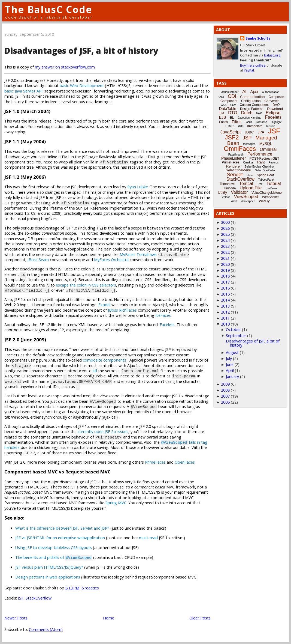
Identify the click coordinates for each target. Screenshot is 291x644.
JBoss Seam (38, 260)
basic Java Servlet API (23, 91)
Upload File (251, 188)
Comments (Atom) (46, 629)
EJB (223, 117)
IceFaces (163, 315)
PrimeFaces (155, 462)
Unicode (230, 188)
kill (95, 371)
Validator (239, 192)
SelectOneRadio (265, 170)
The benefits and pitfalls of (54, 557)
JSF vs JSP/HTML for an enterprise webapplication (60, 538)
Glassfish (261, 122)
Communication (252, 97)
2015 (225, 294)
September (236, 336)
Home (109, 618)
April (230, 370)
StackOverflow (39, 598)
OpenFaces (185, 462)
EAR (259, 113)
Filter (236, 122)
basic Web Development (82, 86)
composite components (104, 360)
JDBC (249, 132)
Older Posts (200, 618)
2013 (225, 306)
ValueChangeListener (267, 193)
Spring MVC (116, 503)
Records (274, 163)
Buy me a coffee (253, 65)
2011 (225, 318)
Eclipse (273, 113)
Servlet (235, 175)
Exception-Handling (249, 118)
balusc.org (272, 55)
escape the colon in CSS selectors (86, 285)
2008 (225, 390)
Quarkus (248, 163)
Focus (248, 122)
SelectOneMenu (238, 170)
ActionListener (230, 92)
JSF (21, 598)
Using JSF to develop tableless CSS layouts (54, 548)
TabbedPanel (266, 180)
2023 (225, 246)
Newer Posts (16, 618)
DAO (276, 105)
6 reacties (90, 588)
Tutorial (274, 184)
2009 (225, 384)
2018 (225, 276)
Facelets (167, 325)
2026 (225, 228)
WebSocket (270, 197)
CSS (224, 105)
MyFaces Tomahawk (138, 254)
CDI (232, 96)
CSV (233, 105)
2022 (225, 252)
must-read (148, 538)
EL (232, 118)
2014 (225, 300)
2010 (225, 324)
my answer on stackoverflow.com (65, 67)
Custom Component (254, 105)
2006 (225, 402)
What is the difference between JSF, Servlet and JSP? (62, 528)
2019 (225, 270)
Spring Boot (265, 175)
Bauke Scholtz (258, 38)
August (232, 352)
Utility (222, 192)
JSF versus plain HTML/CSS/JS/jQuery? (49, 567)
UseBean (271, 188)
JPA (261, 132)
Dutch (247, 113)
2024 (225, 240)
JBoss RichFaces (122, 310)
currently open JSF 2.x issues (103, 432)
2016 (225, 288)
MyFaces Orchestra (111, 260)
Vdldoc (226, 197)
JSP (247, 138)
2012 (225, 312)
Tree (260, 184)
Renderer (234, 166)
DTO (233, 113)
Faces (224, 122)
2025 (225, 234)
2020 (225, 264)
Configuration (251, 101)
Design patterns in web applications (48, 577)
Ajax (254, 92)
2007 (225, 396)
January (232, 376)
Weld (234, 201)
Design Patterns (252, 109)
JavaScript (231, 132)
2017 (225, 282)
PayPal (249, 70)
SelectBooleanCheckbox (260, 167)
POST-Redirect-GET (264, 159)
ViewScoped (246, 197)
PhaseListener (234, 158)
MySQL (266, 144)
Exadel (104, 305)
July (229, 358)
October (233, 330)
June (230, 364)
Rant (261, 162)
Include (271, 126)
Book (221, 97)
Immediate (255, 126)
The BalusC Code (49, 9)
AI (244, 92)
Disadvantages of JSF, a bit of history (81, 51)
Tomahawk (228, 184)
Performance (260, 154)
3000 (225, 222)
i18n (241, 126)
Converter (272, 101)
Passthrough (236, 155)
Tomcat (246, 184)
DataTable (228, 109)
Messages (249, 144)
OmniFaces (240, 149)
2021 (225, 258)
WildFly (264, 201)
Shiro (250, 175)
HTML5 (230, 126)
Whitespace (248, 201)
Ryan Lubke (138, 187)
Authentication (271, 92)
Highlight (276, 122)
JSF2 (232, 137)
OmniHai (268, 149)
